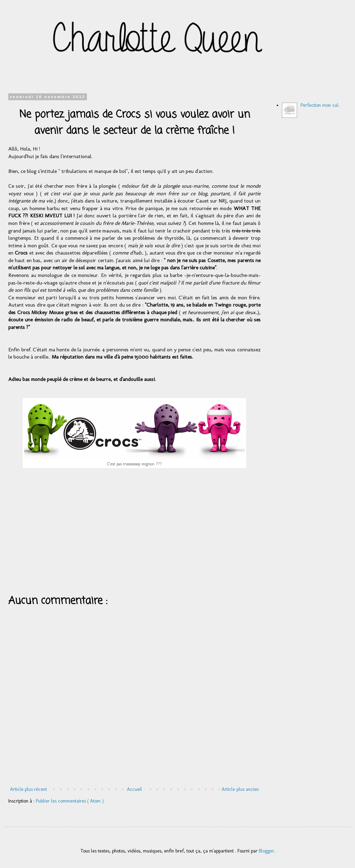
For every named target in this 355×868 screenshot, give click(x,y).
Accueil (134, 789)
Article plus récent (28, 789)
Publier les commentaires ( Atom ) (70, 801)
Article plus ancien (240, 789)
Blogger (266, 851)
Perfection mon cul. (320, 105)
